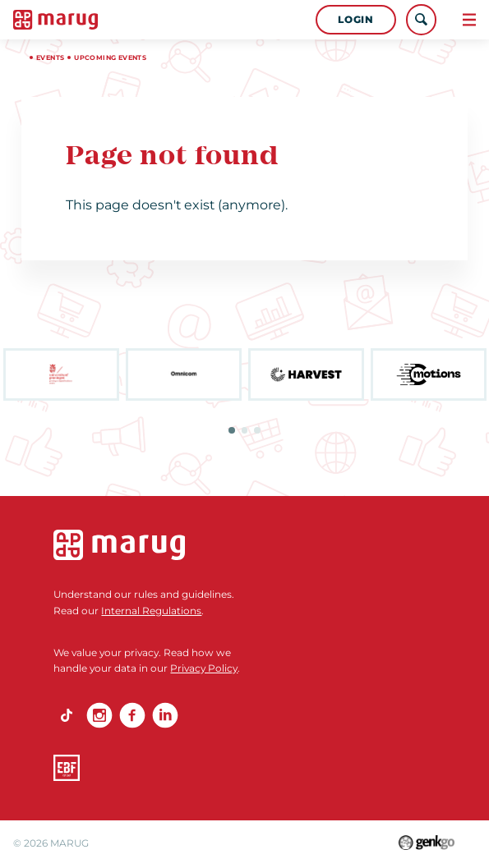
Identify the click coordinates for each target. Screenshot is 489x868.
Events (50, 57)
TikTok (67, 715)
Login (355, 19)
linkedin (165, 715)
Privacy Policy (204, 668)
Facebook (132, 715)
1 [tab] (232, 430)
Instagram (99, 715)
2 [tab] (245, 430)
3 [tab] (257, 430)
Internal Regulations (151, 611)
